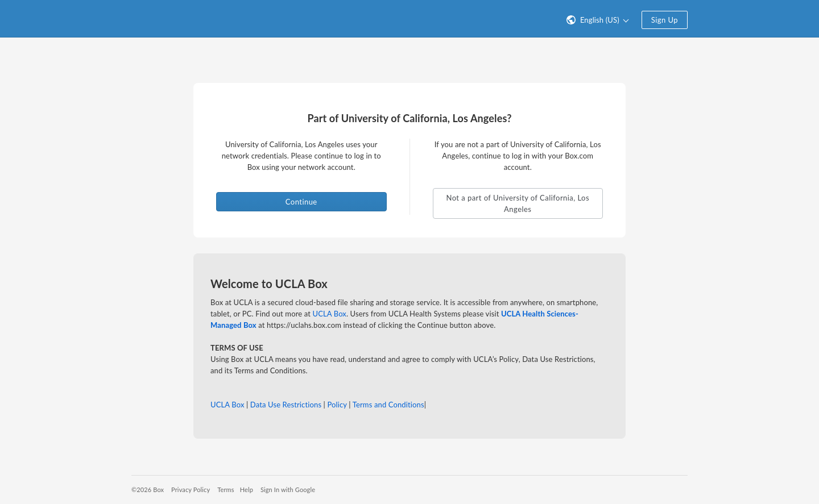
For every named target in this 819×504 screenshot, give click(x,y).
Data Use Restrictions (286, 405)
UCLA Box (329, 314)
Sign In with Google (288, 490)
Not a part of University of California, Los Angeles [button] (518, 203)
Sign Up (665, 20)
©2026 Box (148, 490)
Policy (337, 405)
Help (247, 490)
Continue (301, 202)
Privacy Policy (191, 490)
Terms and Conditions (388, 405)
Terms (226, 490)
